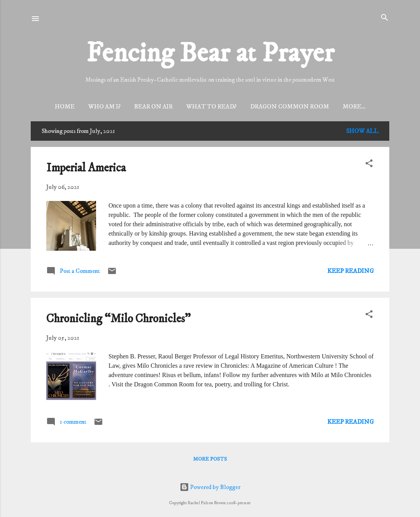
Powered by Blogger (210, 487)
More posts (210, 460)
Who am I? (91, 107)
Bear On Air (140, 107)
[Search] (385, 18)
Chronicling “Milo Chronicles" (118, 320)
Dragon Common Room (276, 107)
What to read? (198, 107)
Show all (362, 132)
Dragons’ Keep (354, 107)
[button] (369, 165)
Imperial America (86, 169)
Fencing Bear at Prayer (210, 54)
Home (52, 107)
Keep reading (351, 272)
